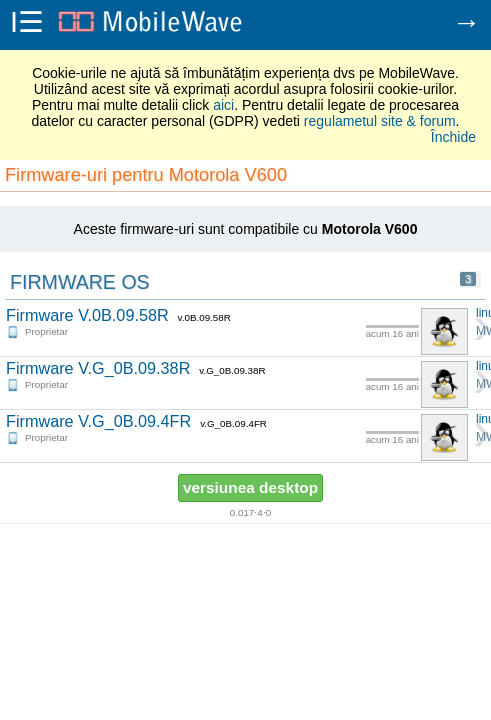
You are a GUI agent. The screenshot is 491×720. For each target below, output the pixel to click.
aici (223, 105)
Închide (453, 137)
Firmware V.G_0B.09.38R (98, 368)
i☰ (27, 24)
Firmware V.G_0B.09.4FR (98, 421)
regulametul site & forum (380, 121)
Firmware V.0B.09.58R (87, 315)
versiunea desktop (250, 487)
